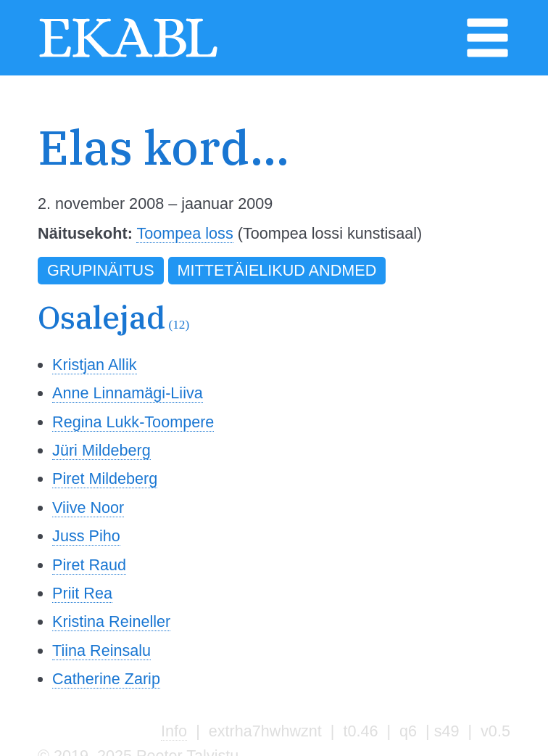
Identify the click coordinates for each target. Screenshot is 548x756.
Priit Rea (82, 593)
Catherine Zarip (106, 679)
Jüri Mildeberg (101, 450)
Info (174, 731)
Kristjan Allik (94, 365)
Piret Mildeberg (105, 478)
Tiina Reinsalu (101, 650)
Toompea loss (184, 233)
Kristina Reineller (111, 621)
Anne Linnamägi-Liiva (128, 393)
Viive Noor (88, 508)
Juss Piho (86, 536)
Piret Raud (89, 565)
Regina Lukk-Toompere (133, 422)
